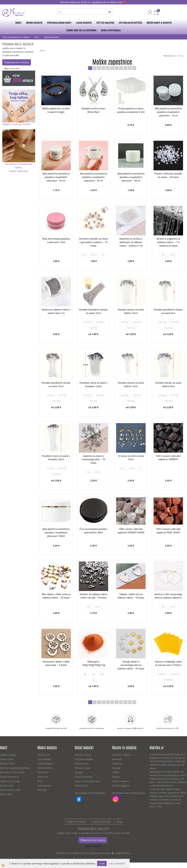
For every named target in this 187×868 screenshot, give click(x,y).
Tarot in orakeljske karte (87, 781)
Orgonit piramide (84, 777)
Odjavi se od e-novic (12, 68)
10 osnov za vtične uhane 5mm (131, 458)
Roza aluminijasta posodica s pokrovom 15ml (56, 240)
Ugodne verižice (8, 755)
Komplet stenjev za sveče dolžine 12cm (131, 384)
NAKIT (18, 23)
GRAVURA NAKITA (52, 37)
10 (130, 68)
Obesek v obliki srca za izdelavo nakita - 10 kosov (131, 596)
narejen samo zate (19, 171)
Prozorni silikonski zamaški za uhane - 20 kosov (168, 175)
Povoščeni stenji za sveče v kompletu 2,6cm (93, 384)
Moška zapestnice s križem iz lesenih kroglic (56, 110)
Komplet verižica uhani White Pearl (93, 110)
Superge (116, 768)
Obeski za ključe (83, 755)
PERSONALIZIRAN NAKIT (59, 23)
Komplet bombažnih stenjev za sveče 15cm (93, 311)
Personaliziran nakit (10, 790)
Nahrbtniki (43, 772)
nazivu (181, 56)
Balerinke (117, 759)
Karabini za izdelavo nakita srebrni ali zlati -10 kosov (93, 596)
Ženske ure (44, 755)
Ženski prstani (8, 763)
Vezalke (79, 772)
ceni (175, 56)
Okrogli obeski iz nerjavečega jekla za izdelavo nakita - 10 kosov (131, 665)
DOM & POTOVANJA (111, 30)
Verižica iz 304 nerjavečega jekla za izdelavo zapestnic (168, 596)
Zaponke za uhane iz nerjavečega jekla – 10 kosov (93, 459)
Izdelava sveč (82, 763)
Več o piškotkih (117, 864)
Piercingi (42, 790)
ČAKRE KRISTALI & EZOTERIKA (81, 30)
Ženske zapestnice (10, 777)
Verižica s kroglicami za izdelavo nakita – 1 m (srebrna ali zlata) (168, 242)
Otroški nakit (7, 786)
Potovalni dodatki (84, 759)
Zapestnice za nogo (10, 781)
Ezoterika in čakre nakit (13, 772)
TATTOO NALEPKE (105, 23)
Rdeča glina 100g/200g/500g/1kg (93, 663)
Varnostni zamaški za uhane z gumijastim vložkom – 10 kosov (93, 242)
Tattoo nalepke (45, 763)
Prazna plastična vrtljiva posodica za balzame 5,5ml (131, 110)
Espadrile (117, 763)
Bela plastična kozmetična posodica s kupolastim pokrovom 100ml (56, 532)
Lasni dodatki (44, 759)
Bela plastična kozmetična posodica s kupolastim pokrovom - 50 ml (131, 177)
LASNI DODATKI (84, 23)
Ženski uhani (7, 759)
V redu (102, 863)
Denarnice (43, 777)
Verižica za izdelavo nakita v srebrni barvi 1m (56, 311)
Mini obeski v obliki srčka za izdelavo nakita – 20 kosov (56, 596)
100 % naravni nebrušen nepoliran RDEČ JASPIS (168, 531)
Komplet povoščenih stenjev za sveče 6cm (168, 311)
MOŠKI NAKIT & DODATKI (159, 23)
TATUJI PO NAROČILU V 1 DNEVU (16, 37)
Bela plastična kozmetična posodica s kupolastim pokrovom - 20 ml (56, 177)
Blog (119, 821)
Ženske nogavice (121, 786)
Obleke (116, 772)
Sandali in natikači (122, 755)
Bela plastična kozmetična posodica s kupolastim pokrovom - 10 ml (168, 112)
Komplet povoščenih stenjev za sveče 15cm (56, 384)
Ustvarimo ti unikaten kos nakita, (19, 166)
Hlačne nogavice (121, 781)
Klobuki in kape (83, 768)
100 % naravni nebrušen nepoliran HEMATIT (168, 458)
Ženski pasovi (45, 786)
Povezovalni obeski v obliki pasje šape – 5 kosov (56, 663)
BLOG (37, 37)
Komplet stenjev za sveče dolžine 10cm (131, 311)
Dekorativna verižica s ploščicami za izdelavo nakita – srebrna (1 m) (131, 242)
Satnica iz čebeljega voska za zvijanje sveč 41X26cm (168, 663)
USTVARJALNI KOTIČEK (130, 23)
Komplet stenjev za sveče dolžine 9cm (168, 384)
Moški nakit (6, 794)
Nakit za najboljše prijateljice (15, 768)
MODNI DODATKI (34, 23)
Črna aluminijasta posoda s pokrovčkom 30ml (93, 531)
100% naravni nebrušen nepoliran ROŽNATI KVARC (131, 531)
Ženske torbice (45, 768)
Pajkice (116, 777)
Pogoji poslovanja (102, 821)
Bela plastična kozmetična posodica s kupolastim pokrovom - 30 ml (93, 177)
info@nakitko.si (123, 853)
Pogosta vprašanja (77, 821)
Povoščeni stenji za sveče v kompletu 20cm (56, 458)
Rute (40, 781)
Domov (42, 50)
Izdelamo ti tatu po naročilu (17, 124)
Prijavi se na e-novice (17, 62)
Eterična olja (81, 786)
